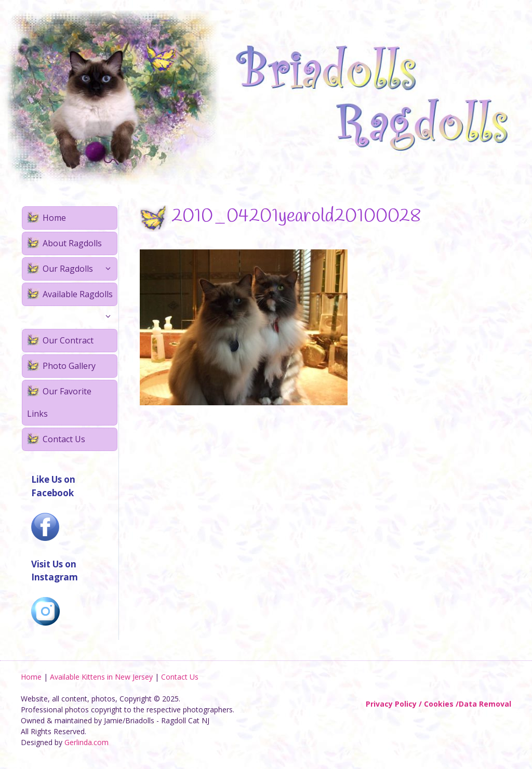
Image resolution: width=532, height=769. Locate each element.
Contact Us (64, 439)
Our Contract (68, 340)
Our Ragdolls (80, 269)
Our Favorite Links (59, 402)
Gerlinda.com (87, 742)
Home (54, 218)
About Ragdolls (72, 243)
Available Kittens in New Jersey (101, 677)
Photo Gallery (69, 366)
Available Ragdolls (80, 297)
